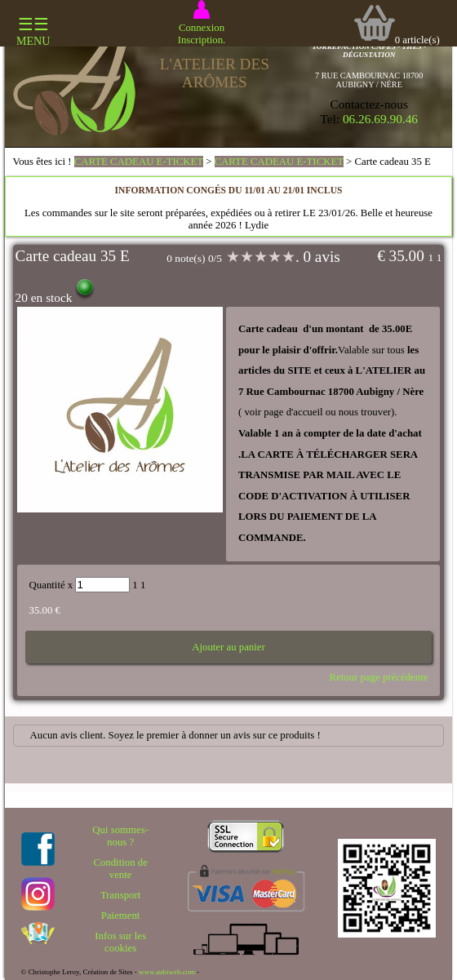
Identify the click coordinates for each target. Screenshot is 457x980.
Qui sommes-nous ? (120, 836)
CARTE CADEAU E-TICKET (139, 162)
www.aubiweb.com (167, 972)
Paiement (121, 916)
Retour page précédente (379, 677)
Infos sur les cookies (120, 942)
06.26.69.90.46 (380, 119)
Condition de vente (120, 869)
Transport (120, 895)
